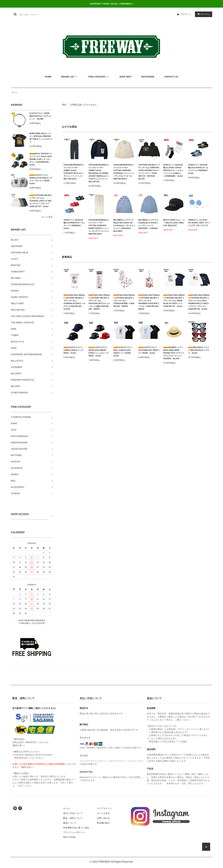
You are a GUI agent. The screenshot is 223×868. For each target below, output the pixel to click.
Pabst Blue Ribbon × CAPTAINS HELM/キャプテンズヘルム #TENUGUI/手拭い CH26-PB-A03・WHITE (124, 301)
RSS (65, 837)
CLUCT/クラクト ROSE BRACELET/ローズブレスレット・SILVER (40, 116)
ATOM (72, 837)
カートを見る (103, 813)
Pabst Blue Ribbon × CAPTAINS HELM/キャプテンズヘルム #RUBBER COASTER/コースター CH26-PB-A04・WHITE (149, 302)
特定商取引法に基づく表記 (76, 828)
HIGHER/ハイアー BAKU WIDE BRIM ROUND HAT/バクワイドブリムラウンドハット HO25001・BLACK (174, 353)
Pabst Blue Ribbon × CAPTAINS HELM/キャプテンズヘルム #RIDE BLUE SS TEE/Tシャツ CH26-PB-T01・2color (174, 301)
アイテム (203, 14)
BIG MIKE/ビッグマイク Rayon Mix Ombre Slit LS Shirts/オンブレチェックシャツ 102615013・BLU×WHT (124, 226)
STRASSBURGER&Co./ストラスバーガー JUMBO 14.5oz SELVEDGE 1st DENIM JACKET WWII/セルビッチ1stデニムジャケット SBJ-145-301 (99, 173)
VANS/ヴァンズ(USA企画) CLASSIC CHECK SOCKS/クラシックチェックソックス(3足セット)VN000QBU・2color (173, 170)
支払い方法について (73, 813)
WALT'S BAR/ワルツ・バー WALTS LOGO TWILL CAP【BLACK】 (174, 223)
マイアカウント (104, 808)
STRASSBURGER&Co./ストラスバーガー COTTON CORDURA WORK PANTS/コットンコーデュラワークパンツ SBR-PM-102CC (99, 227)
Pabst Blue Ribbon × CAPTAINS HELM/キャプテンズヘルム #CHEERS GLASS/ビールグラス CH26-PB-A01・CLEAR (74, 302)
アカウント (186, 14)
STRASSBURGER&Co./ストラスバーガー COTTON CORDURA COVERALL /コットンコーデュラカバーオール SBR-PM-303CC (124, 172)
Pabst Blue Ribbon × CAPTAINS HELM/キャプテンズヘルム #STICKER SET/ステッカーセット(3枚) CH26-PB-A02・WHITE (99, 302)
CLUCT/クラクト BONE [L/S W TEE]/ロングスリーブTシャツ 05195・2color (41, 179)
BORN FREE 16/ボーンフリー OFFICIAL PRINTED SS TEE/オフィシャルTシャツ (41, 138)
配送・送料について (73, 818)
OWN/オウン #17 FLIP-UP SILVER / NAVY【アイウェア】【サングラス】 (199, 223)
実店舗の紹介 (103, 823)
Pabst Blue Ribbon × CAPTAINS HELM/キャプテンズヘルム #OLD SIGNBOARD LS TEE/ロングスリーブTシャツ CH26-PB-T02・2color (199, 302)
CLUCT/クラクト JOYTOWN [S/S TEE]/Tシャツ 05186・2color (149, 350)
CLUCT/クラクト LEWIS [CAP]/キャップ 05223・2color (73, 350)
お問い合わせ (103, 818)
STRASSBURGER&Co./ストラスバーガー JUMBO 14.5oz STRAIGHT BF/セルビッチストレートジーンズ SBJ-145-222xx (74, 172)
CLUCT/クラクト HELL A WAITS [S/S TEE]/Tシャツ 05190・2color (123, 352)
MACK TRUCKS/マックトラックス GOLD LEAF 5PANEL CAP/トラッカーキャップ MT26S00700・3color (41, 159)
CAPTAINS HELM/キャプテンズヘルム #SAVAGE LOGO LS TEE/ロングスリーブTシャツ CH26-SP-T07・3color (41, 201)
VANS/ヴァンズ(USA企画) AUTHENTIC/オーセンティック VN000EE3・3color (74, 224)
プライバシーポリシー (74, 832)
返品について (70, 823)
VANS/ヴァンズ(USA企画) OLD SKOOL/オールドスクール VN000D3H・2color (199, 169)
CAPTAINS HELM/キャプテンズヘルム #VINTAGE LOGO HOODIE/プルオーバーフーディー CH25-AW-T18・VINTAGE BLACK (149, 172)
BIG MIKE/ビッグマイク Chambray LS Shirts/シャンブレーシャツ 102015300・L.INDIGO (148, 224)
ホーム (14, 92)
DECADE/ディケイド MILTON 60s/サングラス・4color (199, 350)
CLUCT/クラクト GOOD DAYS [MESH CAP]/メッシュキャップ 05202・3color (98, 352)
